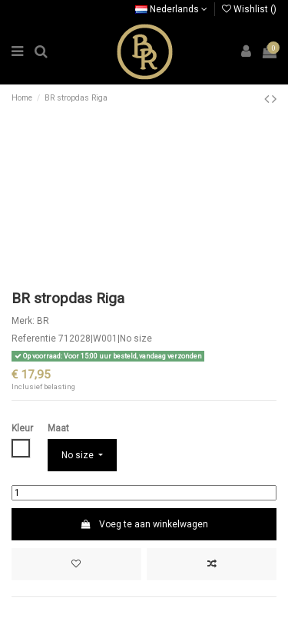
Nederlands (171, 9)
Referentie (34, 339)
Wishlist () (249, 9)
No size (79, 455)
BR (43, 321)
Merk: (23, 321)
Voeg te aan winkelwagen (144, 524)
